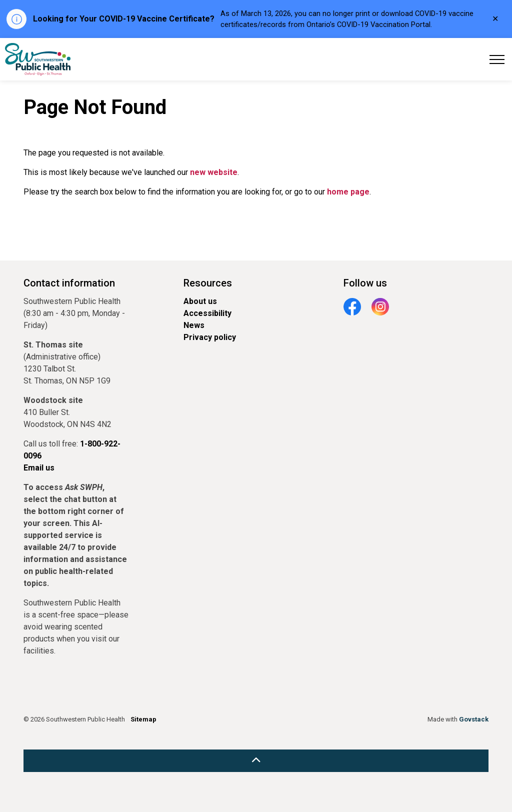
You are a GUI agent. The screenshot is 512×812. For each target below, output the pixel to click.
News (194, 325)
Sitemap (143, 719)
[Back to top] (256, 761)
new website (214, 172)
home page (348, 192)
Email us (39, 468)
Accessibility (207, 313)
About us (200, 301)
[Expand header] (497, 59)
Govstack (474, 719)
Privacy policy (210, 337)
